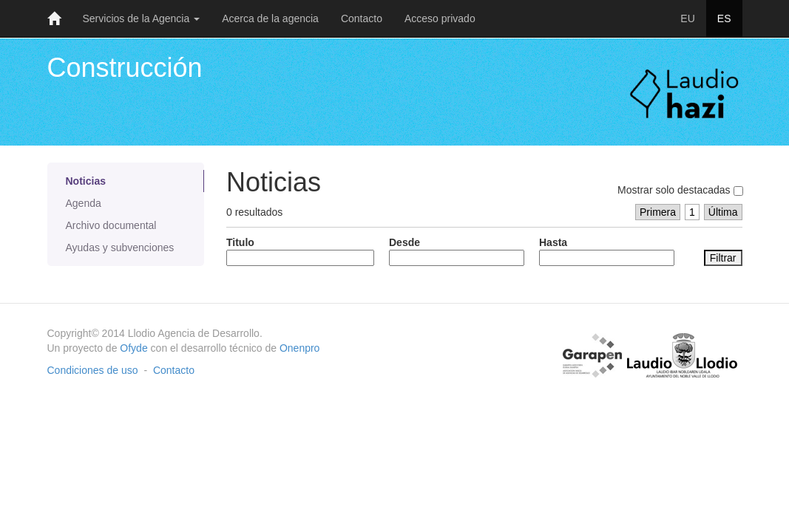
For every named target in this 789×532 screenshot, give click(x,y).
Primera (658, 212)
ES (724, 18)
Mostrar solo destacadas (680, 190)
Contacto (362, 18)
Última (723, 212)
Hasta (607, 251)
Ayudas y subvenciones (120, 248)
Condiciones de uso (93, 370)
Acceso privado (440, 18)
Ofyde (133, 348)
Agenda (84, 203)
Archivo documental (111, 225)
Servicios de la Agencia (142, 18)
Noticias (86, 181)
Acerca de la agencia (270, 18)
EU (687, 18)
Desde (457, 251)
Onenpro (299, 348)
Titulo (300, 251)
